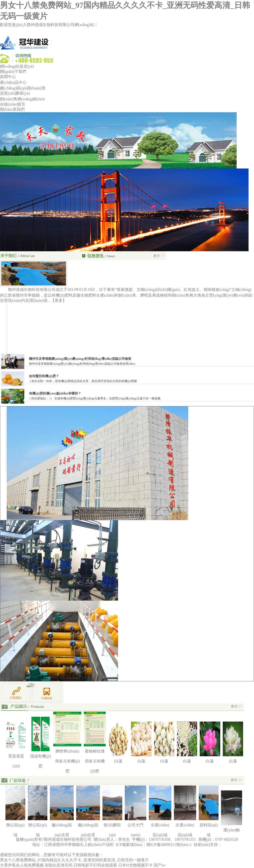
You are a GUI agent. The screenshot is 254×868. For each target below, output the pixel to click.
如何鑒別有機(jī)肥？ (44, 376)
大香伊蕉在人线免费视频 (22, 865)
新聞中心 (8, 77)
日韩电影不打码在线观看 (95, 865)
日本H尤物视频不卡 (135, 865)
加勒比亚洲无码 (59, 865)
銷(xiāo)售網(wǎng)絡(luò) (22, 99)
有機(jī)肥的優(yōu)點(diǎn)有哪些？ (55, 393)
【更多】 (59, 300)
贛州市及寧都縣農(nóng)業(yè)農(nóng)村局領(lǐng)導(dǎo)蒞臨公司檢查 (80, 359)
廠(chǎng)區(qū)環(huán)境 (23, 88)
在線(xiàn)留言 (13, 104)
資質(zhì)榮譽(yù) (15, 93)
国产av (160, 865)
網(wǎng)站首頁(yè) (17, 66)
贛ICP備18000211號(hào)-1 (170, 845)
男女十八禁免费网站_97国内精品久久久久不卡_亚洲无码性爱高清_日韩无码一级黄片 (74, 860)
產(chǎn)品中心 (13, 82)
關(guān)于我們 (13, 71)
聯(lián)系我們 (12, 109)
